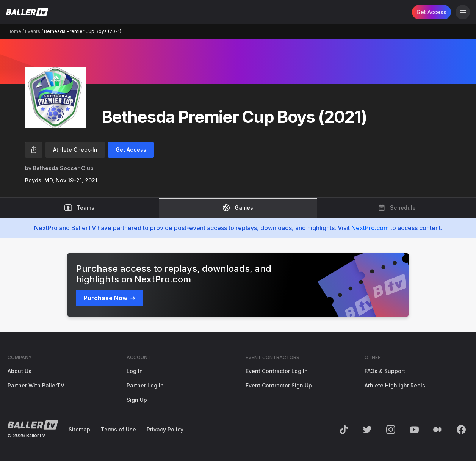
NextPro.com (370, 228)
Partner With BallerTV (36, 385)
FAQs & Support (385, 371)
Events (33, 31)
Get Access (431, 12)
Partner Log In (145, 385)
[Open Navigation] (463, 12)
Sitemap (79, 429)
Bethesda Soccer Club (63, 168)
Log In (135, 371)
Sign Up (137, 400)
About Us (20, 371)
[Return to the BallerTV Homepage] (27, 12)
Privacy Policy (165, 429)
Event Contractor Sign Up (279, 385)
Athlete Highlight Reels (395, 385)
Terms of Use (118, 429)
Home (14, 31)
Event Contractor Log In (277, 371)
